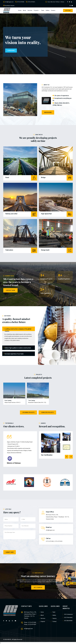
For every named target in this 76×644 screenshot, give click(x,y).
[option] (21, 449)
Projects (36, 10)
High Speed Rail (46, 214)
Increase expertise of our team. (14, 354)
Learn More (11, 50)
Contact (54, 622)
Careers (53, 10)
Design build (45, 250)
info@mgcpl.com (9, 2)
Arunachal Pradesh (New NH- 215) (37, 402)
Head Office (50, 512)
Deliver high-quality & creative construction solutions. (18, 349)
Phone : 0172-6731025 (30, 624)
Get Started (38, 587)
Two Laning (32, 400)
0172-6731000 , (50, 541)
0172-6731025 (31, 2)
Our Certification (47, 455)
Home (20, 10)
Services (30, 10)
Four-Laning (8, 400)
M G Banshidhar (68, 621)
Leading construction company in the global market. (18, 330)
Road (7, 177)
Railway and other (11, 214)
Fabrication (9, 250)
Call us (48, 538)
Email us (49, 527)
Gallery (48, 10)
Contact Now (10, 290)
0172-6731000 (21, 2)
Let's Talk (68, 11)
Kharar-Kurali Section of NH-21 (13, 402)
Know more (48, 112)
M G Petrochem (68, 617)
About (24, 10)
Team (43, 10)
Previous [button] (67, 457)
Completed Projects (47, 412)
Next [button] (71, 457)
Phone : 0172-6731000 (30, 622)
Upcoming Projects (28, 412)
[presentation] (15, 545)
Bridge (43, 177)
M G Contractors (69, 614)
